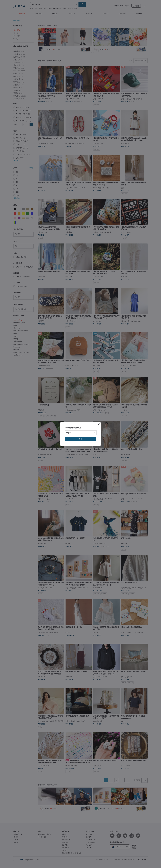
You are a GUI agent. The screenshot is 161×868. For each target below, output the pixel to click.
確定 (80, 439)
